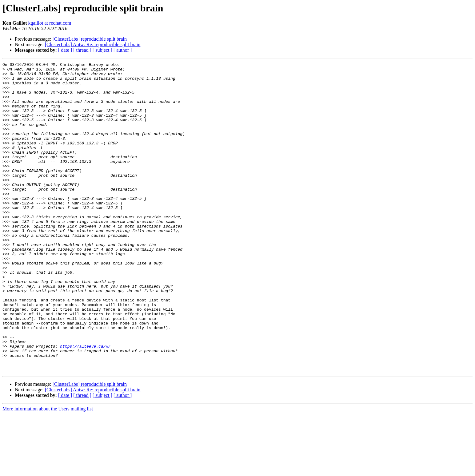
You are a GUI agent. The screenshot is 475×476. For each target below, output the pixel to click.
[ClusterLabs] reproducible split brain (90, 39)
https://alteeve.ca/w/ (85, 403)
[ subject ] (102, 50)
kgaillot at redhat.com (50, 23)
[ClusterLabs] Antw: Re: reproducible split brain (93, 44)
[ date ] (65, 50)
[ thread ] (82, 50)
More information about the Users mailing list (48, 471)
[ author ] (123, 50)
